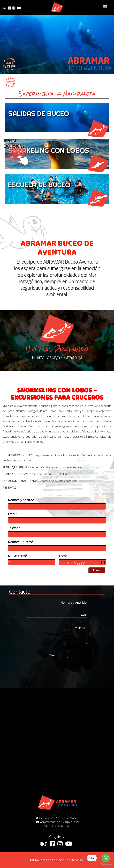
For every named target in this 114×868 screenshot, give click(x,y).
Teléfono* (15, 528)
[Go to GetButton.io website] (106, 865)
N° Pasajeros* (18, 556)
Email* (13, 514)
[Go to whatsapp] (106, 858)
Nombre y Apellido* (22, 500)
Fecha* (64, 556)
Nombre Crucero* (21, 542)
